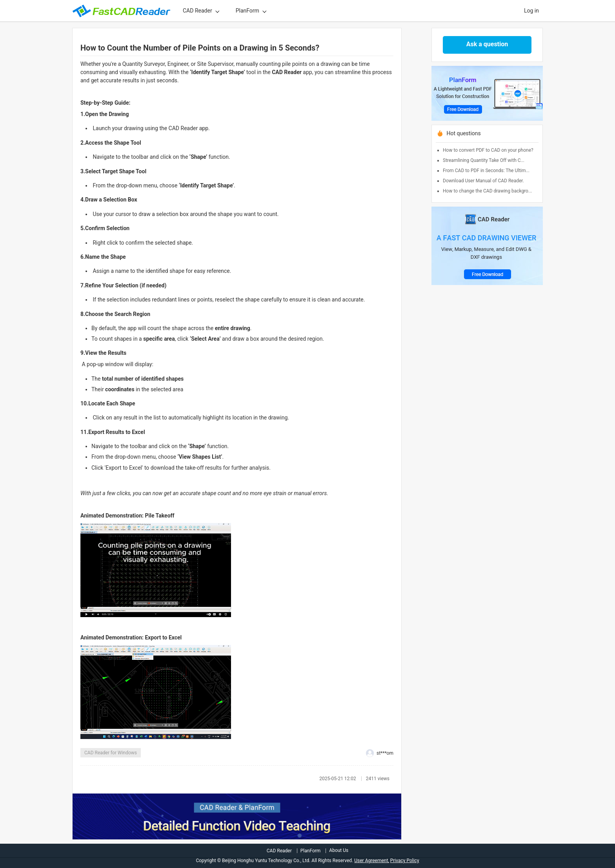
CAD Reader (197, 11)
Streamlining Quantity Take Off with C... (484, 160)
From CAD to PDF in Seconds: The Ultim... (486, 171)
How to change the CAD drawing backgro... (487, 191)
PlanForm (247, 11)
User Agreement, (371, 861)
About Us (339, 850)
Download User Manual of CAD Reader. (483, 181)
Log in (531, 11)
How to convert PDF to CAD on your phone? (488, 150)
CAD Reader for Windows (111, 753)
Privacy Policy (405, 861)
